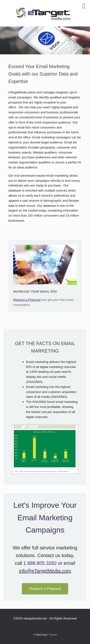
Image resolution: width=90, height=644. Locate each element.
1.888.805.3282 (40, 563)
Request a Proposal (27, 300)
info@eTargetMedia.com (45, 571)
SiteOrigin (42, 635)
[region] (45, 40)
